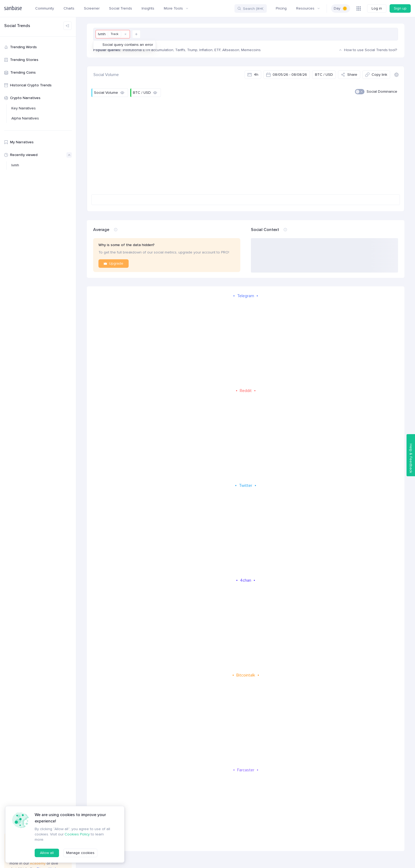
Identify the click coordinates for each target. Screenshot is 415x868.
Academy (38, 863)
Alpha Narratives (25, 118)
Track (114, 34)
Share (349, 75)
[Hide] (122, 93)
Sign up (400, 8)
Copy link (376, 75)
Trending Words (21, 47)
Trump (192, 50)
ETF (217, 50)
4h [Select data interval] (253, 75)
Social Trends (121, 8)
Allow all (47, 853)
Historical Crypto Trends (28, 85)
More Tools (176, 8)
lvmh (15, 165)
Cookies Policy (77, 834)
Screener (92, 8)
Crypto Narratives (22, 98)
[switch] (341, 8)
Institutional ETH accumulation (148, 50)
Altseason (231, 50)
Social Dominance (382, 92)
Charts (69, 8)
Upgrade (114, 263)
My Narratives (19, 142)
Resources (308, 8)
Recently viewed (38, 155)
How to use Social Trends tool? (367, 50)
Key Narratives (24, 108)
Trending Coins (20, 72)
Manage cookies (80, 853)
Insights (148, 8)
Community (45, 8)
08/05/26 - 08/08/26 (287, 75)
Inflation (206, 50)
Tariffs (180, 50)
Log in (377, 8)
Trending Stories (21, 60)
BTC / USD (324, 75)
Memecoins (251, 50)
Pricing (281, 8)
